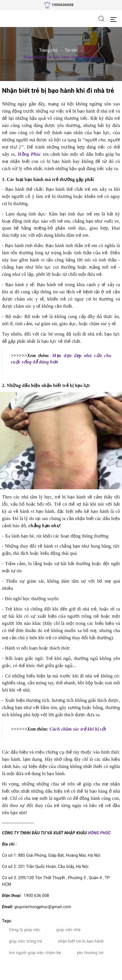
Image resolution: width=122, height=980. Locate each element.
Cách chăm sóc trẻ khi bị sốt (77, 729)
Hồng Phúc (29, 154)
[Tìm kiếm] (101, 18)
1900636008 (63, 5)
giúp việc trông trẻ (25, 941)
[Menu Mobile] (115, 19)
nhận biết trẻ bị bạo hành (81, 941)
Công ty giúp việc (25, 930)
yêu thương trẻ (90, 953)
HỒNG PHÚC (99, 833)
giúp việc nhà (68, 930)
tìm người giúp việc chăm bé (35, 953)
